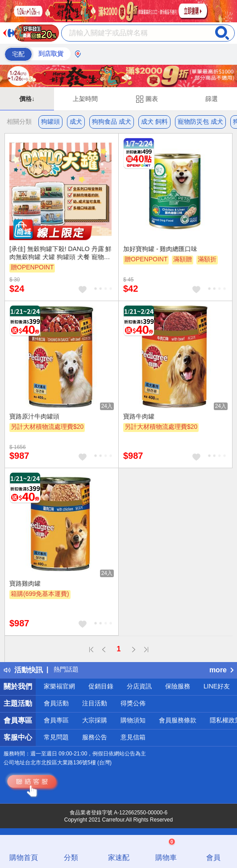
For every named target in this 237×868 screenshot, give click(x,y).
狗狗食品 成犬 (112, 122)
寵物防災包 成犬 (200, 122)
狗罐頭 (50, 122)
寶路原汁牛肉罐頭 (34, 416)
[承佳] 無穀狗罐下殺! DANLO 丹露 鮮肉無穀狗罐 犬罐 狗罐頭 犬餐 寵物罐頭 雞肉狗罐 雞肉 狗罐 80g (60, 253)
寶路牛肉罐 (139, 416)
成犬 (76, 122)
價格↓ (27, 99)
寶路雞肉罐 (25, 583)
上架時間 (85, 99)
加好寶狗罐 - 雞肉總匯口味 (160, 249)
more (221, 670)
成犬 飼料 (154, 122)
